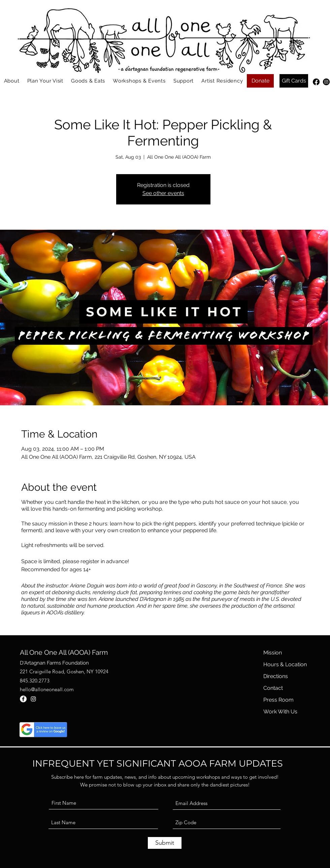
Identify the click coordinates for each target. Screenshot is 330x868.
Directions (276, 676)
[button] (12, 81)
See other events (163, 193)
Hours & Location (285, 664)
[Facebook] (316, 82)
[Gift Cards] (294, 81)
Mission (273, 653)
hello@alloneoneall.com (47, 689)
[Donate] (260, 81)
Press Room (278, 700)
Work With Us (280, 712)
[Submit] (165, 843)
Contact (273, 688)
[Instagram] (326, 82)
